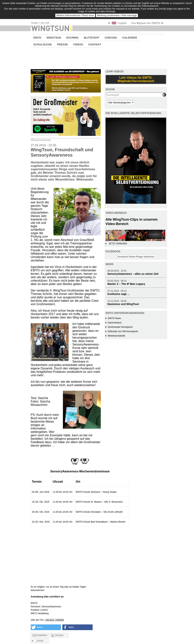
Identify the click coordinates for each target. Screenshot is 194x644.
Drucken (59, 635)
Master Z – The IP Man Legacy (126, 284)
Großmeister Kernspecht (120, 327)
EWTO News (114, 318)
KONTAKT (95, 44)
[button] (46, 627)
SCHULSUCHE (43, 44)
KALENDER (130, 38)
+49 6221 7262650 (54, 620)
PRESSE (62, 44)
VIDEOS (78, 44)
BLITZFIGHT (92, 38)
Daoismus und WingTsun (123, 304)
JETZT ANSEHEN (118, 244)
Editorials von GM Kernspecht (123, 331)
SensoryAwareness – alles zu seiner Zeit (133, 274)
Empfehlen (40, 635)
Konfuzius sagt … (119, 294)
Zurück (40, 641)
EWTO (37, 38)
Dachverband (115, 323)
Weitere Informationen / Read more (75, 15)
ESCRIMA (72, 38)
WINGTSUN (54, 38)
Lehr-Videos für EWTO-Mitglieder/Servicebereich (136, 79)
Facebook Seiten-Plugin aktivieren (136, 257)
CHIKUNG (111, 38)
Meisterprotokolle (116, 336)
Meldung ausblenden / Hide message (117, 15)
